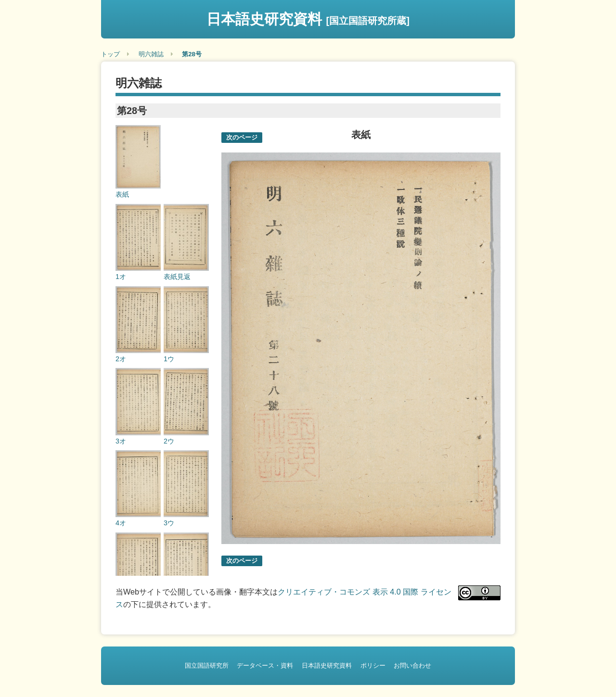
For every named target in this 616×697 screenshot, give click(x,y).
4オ (121, 523)
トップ (110, 54)
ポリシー (373, 665)
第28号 (192, 54)
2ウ (169, 441)
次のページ (242, 137)
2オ (121, 359)
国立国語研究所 (207, 665)
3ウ (169, 523)
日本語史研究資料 (308, 19)
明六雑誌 (151, 54)
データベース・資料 (265, 665)
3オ (121, 441)
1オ (121, 277)
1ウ (169, 359)
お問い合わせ (412, 665)
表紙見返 (177, 277)
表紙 (122, 194)
